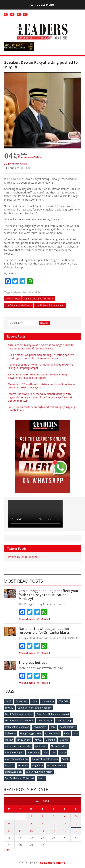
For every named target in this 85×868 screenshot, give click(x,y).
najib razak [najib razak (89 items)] (41, 746)
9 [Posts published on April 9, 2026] (42, 823)
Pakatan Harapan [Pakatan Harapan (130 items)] (14, 753)
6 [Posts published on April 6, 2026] (9, 823)
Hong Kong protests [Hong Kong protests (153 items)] (31, 733)
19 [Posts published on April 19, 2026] (76, 831)
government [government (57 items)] (40, 727)
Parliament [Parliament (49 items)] (33, 753)
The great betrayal (34, 662)
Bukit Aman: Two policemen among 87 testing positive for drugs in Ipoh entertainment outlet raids (41, 356)
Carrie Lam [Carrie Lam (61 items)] (22, 701)
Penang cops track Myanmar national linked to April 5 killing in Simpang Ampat (40, 366)
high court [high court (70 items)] (10, 733)
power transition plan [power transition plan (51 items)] (16, 759)
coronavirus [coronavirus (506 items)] (48, 701)
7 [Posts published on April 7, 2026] (20, 823)
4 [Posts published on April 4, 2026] (65, 816)
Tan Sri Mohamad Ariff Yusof (39, 299)
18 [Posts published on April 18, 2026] (65, 831)
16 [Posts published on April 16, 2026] (42, 831)
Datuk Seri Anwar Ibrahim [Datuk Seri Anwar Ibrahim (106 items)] (19, 714)
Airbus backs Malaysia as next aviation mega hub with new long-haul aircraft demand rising (41, 347)
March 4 (44, 619)
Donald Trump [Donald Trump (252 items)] (64, 721)
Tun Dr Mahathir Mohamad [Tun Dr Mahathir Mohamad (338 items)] (19, 778)
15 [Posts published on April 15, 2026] (31, 831)
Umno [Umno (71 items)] (41, 778)
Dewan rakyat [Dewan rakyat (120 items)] (45, 721)
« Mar (7, 850)
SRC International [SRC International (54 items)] (56, 765)
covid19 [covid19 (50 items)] (9, 708)
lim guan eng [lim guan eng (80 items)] (24, 740)
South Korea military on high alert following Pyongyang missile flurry (41, 409)
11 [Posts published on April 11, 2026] (65, 823)
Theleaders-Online (30, 157)
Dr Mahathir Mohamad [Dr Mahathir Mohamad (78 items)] (17, 727)
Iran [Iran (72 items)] (76, 733)
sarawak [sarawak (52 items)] (9, 765)
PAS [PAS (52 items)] (45, 753)
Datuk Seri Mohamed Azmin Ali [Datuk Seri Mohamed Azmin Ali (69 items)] (53, 714)
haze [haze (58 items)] (53, 727)
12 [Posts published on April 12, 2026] (76, 823)
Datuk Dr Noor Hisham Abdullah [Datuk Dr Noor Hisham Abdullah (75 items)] (34, 708)
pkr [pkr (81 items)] (54, 753)
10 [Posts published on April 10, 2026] (54, 823)
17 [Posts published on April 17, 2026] (54, 831)
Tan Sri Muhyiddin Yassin (19, 305)
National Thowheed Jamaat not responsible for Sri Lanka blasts (44, 631)
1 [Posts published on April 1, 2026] (31, 816)
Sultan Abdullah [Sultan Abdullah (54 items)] (13, 772)
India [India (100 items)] (67, 733)
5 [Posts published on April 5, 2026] (76, 816)
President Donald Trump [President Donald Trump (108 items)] (45, 759)
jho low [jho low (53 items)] (9, 740)
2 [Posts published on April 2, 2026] (42, 816)
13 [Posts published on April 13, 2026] (9, 831)
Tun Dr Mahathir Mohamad (50, 305)
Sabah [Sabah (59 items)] (65, 759)
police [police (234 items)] (63, 753)
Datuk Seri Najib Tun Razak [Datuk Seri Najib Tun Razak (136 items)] (19, 721)
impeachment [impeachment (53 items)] (52, 733)
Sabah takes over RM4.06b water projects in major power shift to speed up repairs (39, 376)
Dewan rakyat (13, 299)
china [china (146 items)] (34, 701)
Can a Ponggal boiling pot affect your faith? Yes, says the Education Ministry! (49, 595)
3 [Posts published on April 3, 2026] (54, 816)
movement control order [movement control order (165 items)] (18, 746)
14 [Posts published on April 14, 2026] (20, 831)
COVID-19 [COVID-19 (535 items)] (63, 701)
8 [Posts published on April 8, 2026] (31, 823)
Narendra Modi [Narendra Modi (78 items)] (59, 746)
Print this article (16, 164)
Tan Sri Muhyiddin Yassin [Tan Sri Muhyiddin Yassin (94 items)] (39, 772)
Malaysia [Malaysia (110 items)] (64, 740)
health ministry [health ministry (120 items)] (68, 727)
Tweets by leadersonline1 (23, 557)
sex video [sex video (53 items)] (23, 765)
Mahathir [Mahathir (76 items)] (50, 740)
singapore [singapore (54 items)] (37, 765)
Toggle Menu (42, 5)
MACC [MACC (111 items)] (38, 740)
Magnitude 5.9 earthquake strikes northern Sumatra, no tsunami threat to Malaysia (42, 386)
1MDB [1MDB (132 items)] (8, 701)
